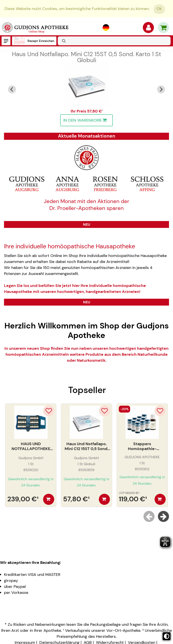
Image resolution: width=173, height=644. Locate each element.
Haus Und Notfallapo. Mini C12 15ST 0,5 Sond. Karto (86, 57)
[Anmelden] (148, 29)
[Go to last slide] (12, 89)
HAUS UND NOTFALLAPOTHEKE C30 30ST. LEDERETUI (31, 446)
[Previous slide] (149, 516)
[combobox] (114, 41)
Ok (159, 9)
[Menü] (6, 41)
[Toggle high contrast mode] (167, 636)
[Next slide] (161, 89)
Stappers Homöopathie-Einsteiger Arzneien (142, 446)
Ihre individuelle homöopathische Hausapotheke (70, 246)
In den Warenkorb (86, 120)
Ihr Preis (79, 111)
